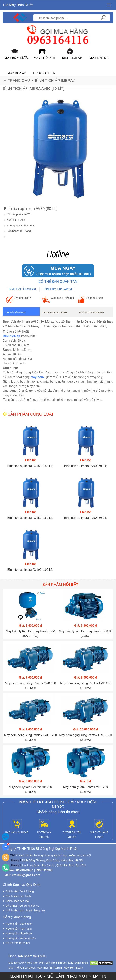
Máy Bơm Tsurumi (56, 963)
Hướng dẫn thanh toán (19, 924)
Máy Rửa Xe (17, 73)
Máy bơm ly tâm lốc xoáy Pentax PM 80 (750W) (85, 634)
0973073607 (25, 870)
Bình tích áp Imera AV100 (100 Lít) (30, 570)
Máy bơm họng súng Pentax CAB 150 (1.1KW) (30, 686)
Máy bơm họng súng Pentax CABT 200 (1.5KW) (30, 737)
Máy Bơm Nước (17, 58)
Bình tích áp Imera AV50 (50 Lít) (85, 518)
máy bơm (37, 377)
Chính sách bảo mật (18, 901)
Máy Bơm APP (17, 963)
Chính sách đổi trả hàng (20, 891)
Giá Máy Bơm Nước (18, 5)
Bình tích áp (12, 336)
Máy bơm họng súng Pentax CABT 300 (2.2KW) (85, 737)
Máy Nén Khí (99, 58)
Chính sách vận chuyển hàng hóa (25, 910)
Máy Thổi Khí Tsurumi (50, 968)
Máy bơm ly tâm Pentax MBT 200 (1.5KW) (85, 789)
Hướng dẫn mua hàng (91, 312)
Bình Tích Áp (72, 58)
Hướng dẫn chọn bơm (19, 933)
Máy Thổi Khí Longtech (22, 968)
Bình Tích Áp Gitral (23, 289)
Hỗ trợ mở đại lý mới (18, 943)
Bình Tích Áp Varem (58, 289)
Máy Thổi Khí (44, 58)
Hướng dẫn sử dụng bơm (21, 938)
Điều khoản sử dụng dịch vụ (22, 906)
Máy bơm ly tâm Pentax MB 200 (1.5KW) (30, 789)
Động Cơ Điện (44, 73)
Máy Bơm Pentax (78, 963)
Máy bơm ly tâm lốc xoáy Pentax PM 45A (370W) (31, 634)
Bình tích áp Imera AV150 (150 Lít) (30, 466)
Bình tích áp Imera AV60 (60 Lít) (85, 466)
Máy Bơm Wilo (36, 963)
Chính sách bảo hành (55, 312)
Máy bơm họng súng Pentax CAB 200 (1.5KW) (86, 686)
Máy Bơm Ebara (73, 968)
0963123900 (44, 870)
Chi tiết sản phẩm (15, 312)
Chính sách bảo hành (18, 896)
